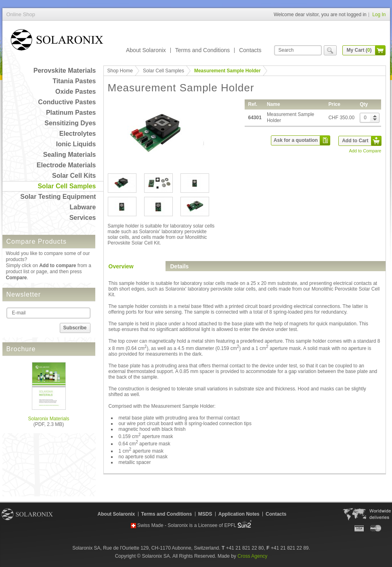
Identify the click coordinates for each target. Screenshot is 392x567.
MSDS (205, 514)
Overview (121, 266)
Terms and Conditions (202, 50)
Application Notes (239, 514)
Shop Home (120, 71)
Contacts (250, 50)
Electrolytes (78, 134)
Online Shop (57, 41)
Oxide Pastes (76, 92)
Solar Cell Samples (67, 186)
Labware (83, 207)
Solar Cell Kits (74, 176)
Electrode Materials (66, 165)
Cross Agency (252, 556)
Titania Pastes (74, 81)
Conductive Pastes (67, 102)
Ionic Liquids (76, 144)
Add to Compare (365, 151)
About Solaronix (146, 50)
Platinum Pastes (71, 113)
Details (180, 266)
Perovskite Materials (65, 71)
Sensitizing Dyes (70, 123)
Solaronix (27, 514)
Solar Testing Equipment (58, 197)
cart (380, 50)
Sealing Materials (70, 155)
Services (83, 218)
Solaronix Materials (48, 419)
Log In (379, 15)
